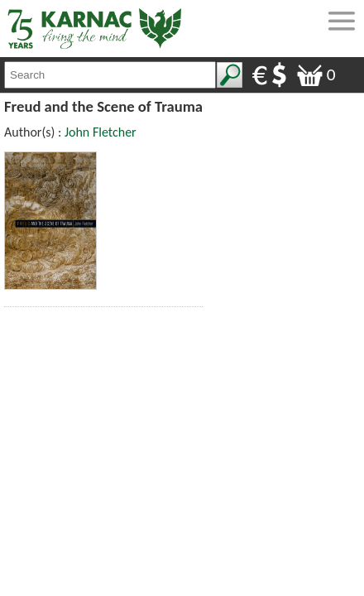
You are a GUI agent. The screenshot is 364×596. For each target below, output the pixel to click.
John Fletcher (101, 132)
